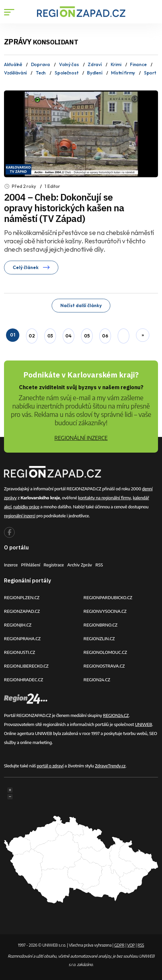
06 (105, 336)
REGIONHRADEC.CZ (23, 680)
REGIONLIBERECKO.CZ (26, 666)
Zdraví (94, 64)
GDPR (119, 945)
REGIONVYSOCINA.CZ (105, 611)
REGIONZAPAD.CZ (22, 611)
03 (50, 336)
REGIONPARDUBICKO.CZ (108, 597)
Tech (41, 73)
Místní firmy (123, 73)
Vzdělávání (15, 73)
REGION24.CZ (97, 680)
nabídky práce (26, 507)
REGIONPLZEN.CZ (22, 597)
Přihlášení (31, 565)
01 (12, 335)
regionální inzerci (20, 516)
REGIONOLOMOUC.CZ (105, 652)
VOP (131, 945)
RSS (99, 565)
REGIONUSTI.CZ (19, 652)
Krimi (116, 64)
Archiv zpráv (80, 565)
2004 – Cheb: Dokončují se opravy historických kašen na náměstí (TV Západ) (64, 208)
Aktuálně (13, 64)
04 (68, 336)
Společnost (66, 73)
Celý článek (31, 267)
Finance (138, 64)
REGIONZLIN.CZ (99, 639)
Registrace (54, 565)
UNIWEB (143, 724)
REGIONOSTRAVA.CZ (104, 666)
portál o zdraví (50, 766)
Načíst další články (81, 305)
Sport (150, 73)
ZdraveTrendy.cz (110, 766)
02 (32, 336)
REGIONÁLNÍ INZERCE (81, 438)
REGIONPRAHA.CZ (22, 639)
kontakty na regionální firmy (104, 498)
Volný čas (69, 64)
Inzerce (11, 565)
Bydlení (94, 73)
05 (87, 336)
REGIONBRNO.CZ (101, 625)
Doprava (40, 64)
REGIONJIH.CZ (18, 625)
